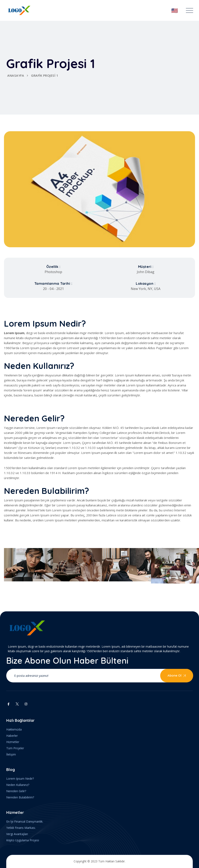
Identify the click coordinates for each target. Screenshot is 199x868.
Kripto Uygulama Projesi (23, 840)
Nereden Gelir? (16, 791)
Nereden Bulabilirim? (20, 797)
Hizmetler (13, 742)
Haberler (12, 736)
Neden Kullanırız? (18, 785)
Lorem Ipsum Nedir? (20, 779)
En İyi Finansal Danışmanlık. (25, 821)
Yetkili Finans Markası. (21, 828)
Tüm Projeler (15, 748)
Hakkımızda (14, 729)
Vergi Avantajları (17, 834)
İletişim (11, 754)
